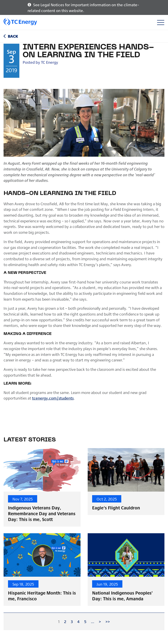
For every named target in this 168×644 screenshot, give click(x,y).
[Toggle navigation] (161, 22)
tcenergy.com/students (53, 398)
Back (13, 36)
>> (108, 621)
